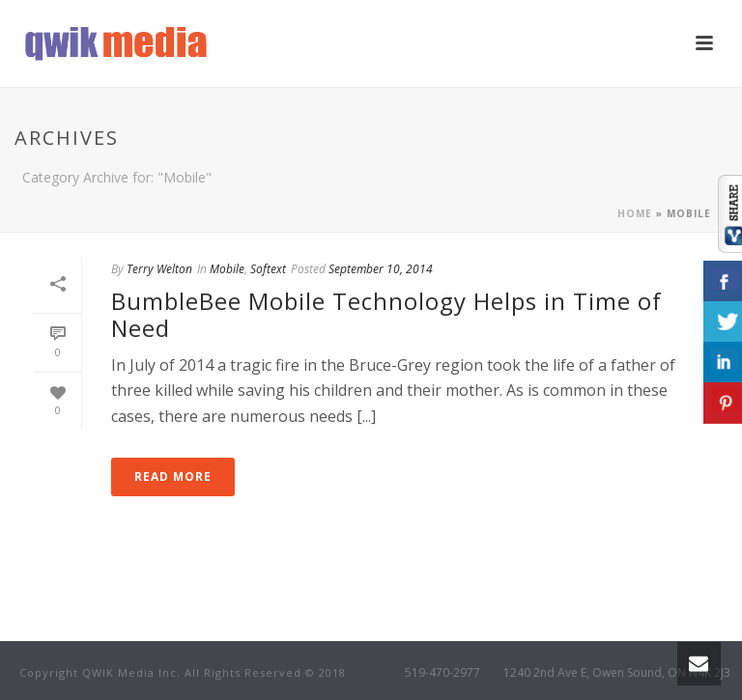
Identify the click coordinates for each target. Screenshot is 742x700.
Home (635, 213)
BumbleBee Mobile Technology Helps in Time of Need (386, 315)
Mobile (227, 269)
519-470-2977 (442, 673)
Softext (268, 269)
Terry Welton (159, 269)
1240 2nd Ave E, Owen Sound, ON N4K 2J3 (617, 673)
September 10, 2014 (381, 269)
